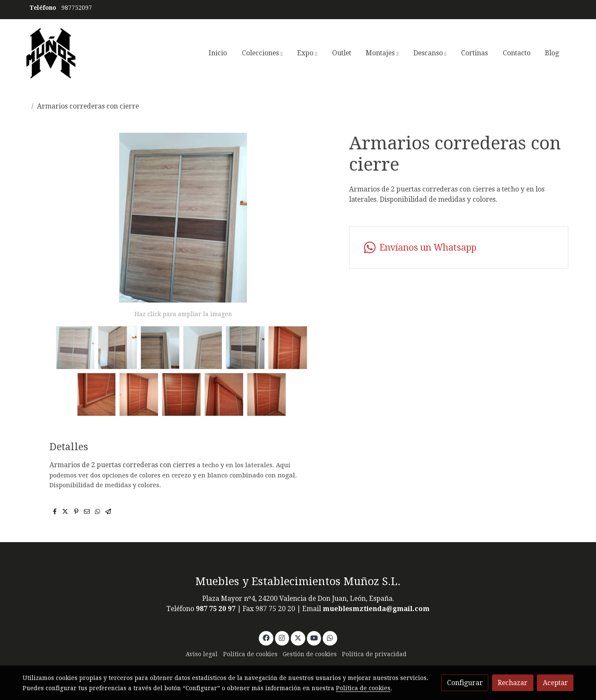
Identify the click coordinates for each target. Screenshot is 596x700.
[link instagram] (282, 637)
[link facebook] (266, 637)
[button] (262, 53)
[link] (51, 53)
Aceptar (555, 683)
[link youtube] (314, 637)
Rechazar (513, 683)
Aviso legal (202, 654)
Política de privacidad (374, 654)
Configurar (465, 683)
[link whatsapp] (458, 247)
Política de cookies (250, 654)
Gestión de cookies (310, 654)
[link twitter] (298, 637)
